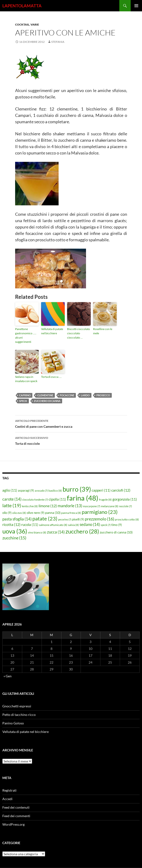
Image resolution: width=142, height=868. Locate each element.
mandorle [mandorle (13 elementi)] (70, 506)
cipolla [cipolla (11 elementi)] (57, 499)
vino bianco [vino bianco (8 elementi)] (37, 532)
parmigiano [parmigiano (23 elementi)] (100, 512)
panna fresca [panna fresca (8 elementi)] (71, 513)
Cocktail (22, 24)
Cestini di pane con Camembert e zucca (71, 423)
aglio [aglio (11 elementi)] (10, 490)
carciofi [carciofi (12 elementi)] (121, 490)
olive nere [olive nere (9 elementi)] (36, 513)
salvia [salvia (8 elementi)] (73, 525)
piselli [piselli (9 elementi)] (78, 519)
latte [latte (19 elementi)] (12, 505)
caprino (25, 395)
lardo (85, 395)
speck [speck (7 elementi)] (106, 525)
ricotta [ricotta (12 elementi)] (11, 524)
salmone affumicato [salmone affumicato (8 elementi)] (53, 525)
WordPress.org (13, 824)
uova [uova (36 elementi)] (15, 531)
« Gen (8, 676)
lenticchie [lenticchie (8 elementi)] (30, 506)
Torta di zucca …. (51, 377)
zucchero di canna (47, 401)
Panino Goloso (13, 723)
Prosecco (103, 395)
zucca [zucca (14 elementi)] (56, 532)
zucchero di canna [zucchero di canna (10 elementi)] (116, 532)
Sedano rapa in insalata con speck (26, 379)
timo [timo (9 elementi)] (117, 525)
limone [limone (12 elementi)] (48, 506)
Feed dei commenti (16, 816)
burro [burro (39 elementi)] (77, 489)
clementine (45, 395)
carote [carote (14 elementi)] (12, 499)
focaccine (67, 395)
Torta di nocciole (71, 440)
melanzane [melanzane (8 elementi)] (110, 506)
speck (23, 401)
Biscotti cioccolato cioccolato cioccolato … (79, 333)
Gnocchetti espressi (17, 706)
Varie (35, 24)
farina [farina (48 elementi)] (83, 498)
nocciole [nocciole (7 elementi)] (125, 506)
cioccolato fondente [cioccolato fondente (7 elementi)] (35, 500)
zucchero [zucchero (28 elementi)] (82, 531)
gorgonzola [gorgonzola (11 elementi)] (125, 499)
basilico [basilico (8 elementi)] (55, 491)
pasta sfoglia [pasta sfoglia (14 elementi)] (17, 519)
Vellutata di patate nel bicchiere (52, 331)
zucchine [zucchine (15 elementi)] (14, 538)
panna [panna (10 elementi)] (53, 513)
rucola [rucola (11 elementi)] (30, 524)
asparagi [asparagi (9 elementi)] (26, 490)
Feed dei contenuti (16, 807)
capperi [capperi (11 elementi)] (101, 490)
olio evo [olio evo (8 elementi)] (19, 513)
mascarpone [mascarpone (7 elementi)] (92, 506)
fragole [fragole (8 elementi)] (105, 500)
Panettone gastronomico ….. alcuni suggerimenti (26, 335)
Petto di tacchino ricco (19, 715)
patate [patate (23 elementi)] (45, 518)
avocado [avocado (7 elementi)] (41, 491)
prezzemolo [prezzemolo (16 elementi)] (99, 519)
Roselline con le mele (103, 331)
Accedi (7, 799)
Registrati (9, 790)
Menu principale (136, 6)
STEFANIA (58, 42)
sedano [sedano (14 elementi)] (90, 524)
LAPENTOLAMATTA (22, 6)
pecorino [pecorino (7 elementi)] (65, 519)
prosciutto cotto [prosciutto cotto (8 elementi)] (127, 519)
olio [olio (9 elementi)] (7, 513)
